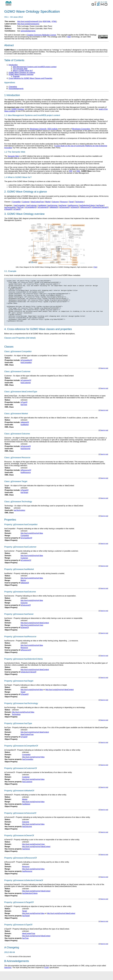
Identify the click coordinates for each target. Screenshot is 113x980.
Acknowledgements (16, 89)
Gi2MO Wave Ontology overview (21, 74)
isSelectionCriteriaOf (100, 207)
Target (71, 202)
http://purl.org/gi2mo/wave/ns (28, 24)
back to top (104, 377)
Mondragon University (38, 129)
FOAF (47, 976)
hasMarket (42, 205)
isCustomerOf (43, 207)
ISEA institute (52, 129)
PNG (95, 267)
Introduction (13, 65)
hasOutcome (52, 205)
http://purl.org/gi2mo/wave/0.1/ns (30, 21)
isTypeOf (17, 209)
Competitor (16, 202)
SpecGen (8, 976)
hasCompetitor (20, 205)
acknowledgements (28, 31)
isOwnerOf (75, 207)
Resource (64, 202)
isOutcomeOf (64, 207)
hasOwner (63, 205)
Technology (79, 202)
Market (48, 202)
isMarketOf (54, 207)
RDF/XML (47, 21)
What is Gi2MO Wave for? (23, 71)
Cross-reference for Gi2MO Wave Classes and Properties (30, 78)
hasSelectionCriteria (87, 205)
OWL (78, 171)
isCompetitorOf (31, 207)
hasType (20, 207)
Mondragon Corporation (81, 129)
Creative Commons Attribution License (41, 35)
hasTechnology (10, 207)
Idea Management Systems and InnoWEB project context (35, 67)
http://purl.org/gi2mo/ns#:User (32, 634)
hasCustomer (32, 205)
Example (16, 76)
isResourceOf (86, 207)
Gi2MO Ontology (18, 109)
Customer (26, 202)
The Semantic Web (20, 69)
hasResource (73, 205)
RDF (69, 37)
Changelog (13, 87)
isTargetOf (8, 209)
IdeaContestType (37, 202)
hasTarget (100, 205)
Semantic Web (13, 156)
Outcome (55, 202)
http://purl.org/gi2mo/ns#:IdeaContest (35, 631)
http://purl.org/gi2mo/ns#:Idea (32, 542)
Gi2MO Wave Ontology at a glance (22, 73)
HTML (54, 21)
